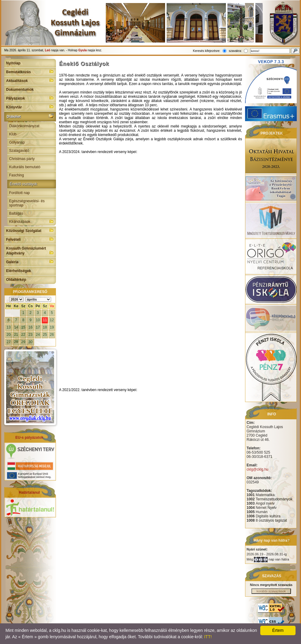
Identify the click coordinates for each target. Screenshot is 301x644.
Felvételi (30, 239)
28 (16, 342)
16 (31, 327)
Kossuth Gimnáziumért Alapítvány (30, 251)
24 (38, 335)
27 (9, 342)
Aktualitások (30, 80)
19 (52, 327)
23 (31, 335)
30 (31, 342)
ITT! (208, 637)
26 (52, 335)
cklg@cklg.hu (258, 469)
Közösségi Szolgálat (30, 230)
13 (9, 327)
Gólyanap (17, 142)
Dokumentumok (20, 90)
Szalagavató (19, 151)
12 (52, 320)
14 (16, 327)
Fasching (17, 175)
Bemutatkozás (30, 71)
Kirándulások (32, 221)
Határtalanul (29, 492)
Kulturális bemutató (25, 167)
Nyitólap (13, 63)
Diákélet (30, 116)
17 (38, 327)
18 (45, 327)
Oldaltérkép (16, 280)
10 (38, 320)
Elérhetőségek (19, 271)
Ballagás (16, 213)
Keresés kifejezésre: (207, 51)
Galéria (30, 261)
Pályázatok (30, 98)
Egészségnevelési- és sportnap (27, 203)
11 (45, 320)
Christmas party (22, 159)
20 (9, 335)
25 (45, 335)
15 (23, 327)
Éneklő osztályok (23, 184)
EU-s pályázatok (29, 438)
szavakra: (235, 51)
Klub (13, 134)
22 (23, 335)
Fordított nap (19, 193)
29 (23, 342)
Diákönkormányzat (24, 126)
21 (16, 335)
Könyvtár (30, 107)
